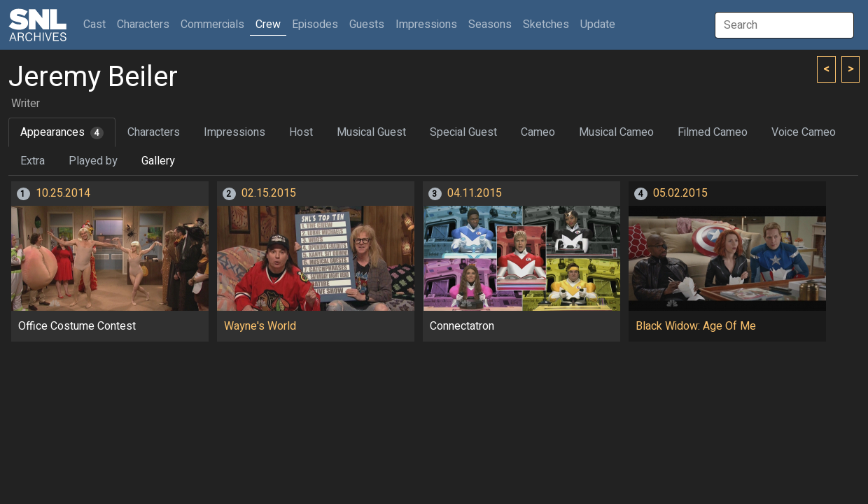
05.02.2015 (680, 193)
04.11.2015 (475, 193)
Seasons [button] (490, 24)
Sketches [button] (546, 24)
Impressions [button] (426, 24)
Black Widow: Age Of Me (696, 326)
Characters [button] (143, 24)
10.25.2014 (63, 193)
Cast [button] (97, 24)
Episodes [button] (315, 24)
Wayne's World (260, 326)
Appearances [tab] (62, 132)
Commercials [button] (212, 24)
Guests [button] (367, 24)
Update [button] (598, 24)
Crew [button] (268, 24)
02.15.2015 (269, 193)
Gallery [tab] (158, 161)
